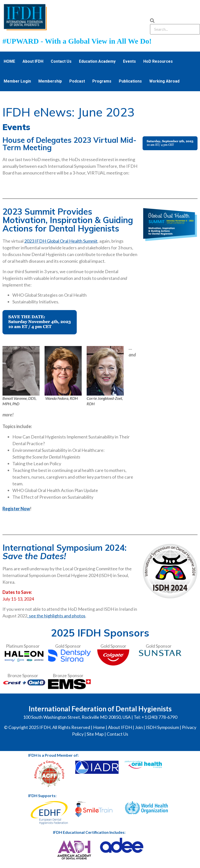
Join (139, 727)
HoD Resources (158, 61)
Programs (102, 81)
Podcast (77, 81)
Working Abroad (164, 81)
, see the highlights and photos (56, 616)
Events (129, 61)
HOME (9, 61)
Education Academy (97, 61)
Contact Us (61, 61)
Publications (130, 81)
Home (99, 727)
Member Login (17, 81)
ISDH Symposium (162, 727)
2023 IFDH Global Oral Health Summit (61, 241)
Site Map (95, 734)
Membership (50, 81)
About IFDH (33, 61)
